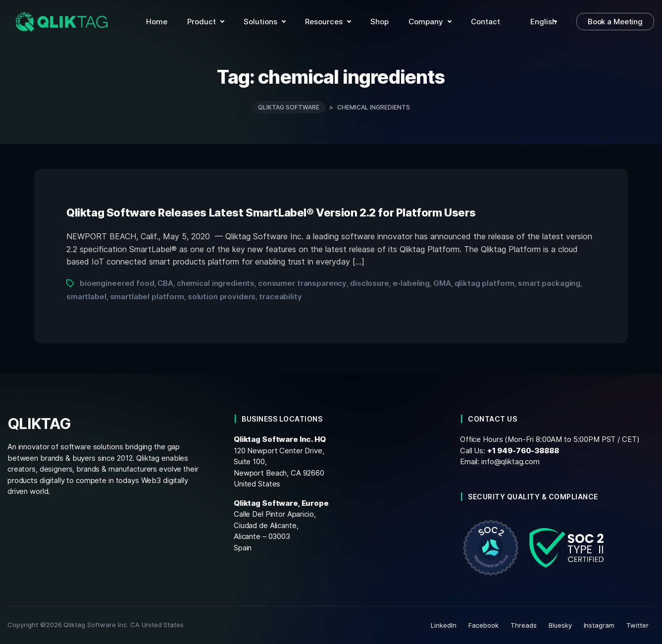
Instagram (599, 625)
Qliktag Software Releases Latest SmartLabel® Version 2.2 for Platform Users (271, 213)
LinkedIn (444, 625)
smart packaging (549, 283)
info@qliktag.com (510, 461)
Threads (524, 625)
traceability (280, 296)
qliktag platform (485, 283)
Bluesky (560, 625)
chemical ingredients (216, 283)
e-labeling (411, 283)
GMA (442, 283)
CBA (165, 283)
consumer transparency (302, 283)
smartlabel (86, 296)
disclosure (370, 283)
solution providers (222, 296)
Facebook (484, 625)
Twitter (637, 625)
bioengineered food (117, 283)
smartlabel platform (147, 296)
